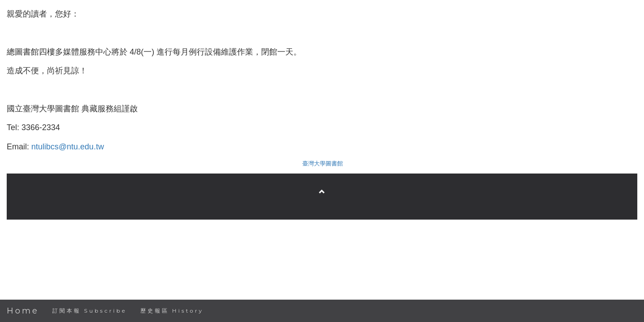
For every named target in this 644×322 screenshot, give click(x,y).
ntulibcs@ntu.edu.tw (68, 147)
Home (23, 311)
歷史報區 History (172, 311)
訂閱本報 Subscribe (90, 311)
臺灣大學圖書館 (323, 163)
